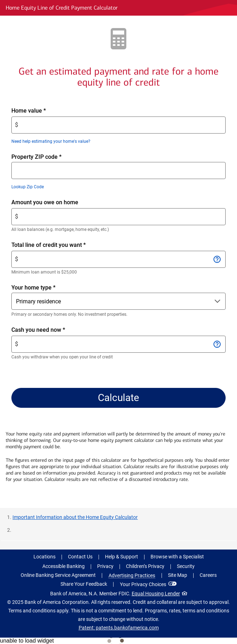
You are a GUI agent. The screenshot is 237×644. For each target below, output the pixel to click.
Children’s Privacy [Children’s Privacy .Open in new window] (145, 566)
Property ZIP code (36, 156)
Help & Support (122, 557)
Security (186, 566)
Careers (208, 575)
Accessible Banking (64, 566)
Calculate (118, 398)
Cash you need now (50, 330)
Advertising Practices (132, 575)
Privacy (105, 566)
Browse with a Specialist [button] (177, 557)
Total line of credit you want (61, 245)
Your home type (33, 287)
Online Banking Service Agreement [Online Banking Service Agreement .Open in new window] (58, 575)
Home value (41, 111)
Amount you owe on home (57, 202)
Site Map (178, 575)
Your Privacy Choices (143, 584)
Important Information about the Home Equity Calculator (75, 517)
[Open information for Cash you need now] (217, 344)
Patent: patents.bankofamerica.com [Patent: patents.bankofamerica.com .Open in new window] (119, 628)
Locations (44, 557)
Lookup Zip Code (28, 187)
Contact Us (80, 557)
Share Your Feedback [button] (84, 584)
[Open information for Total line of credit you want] (217, 259)
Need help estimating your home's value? (51, 141)
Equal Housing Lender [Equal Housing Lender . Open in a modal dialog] (156, 594)
